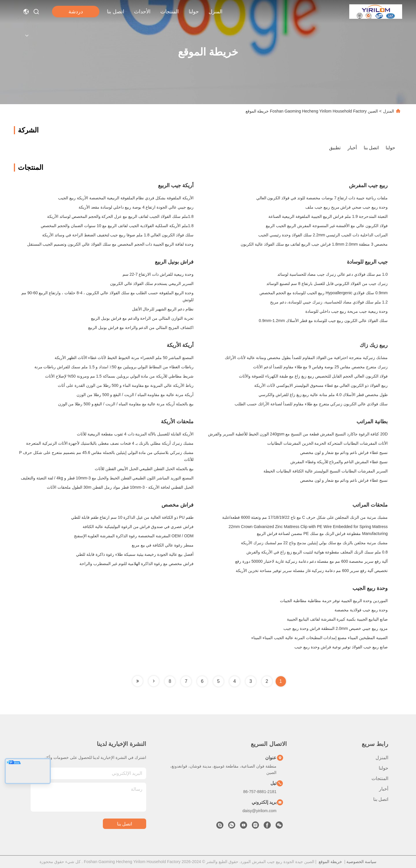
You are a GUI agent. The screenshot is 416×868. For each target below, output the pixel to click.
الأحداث (142, 12)
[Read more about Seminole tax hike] (154, 681)
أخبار (352, 148)
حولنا (194, 12)
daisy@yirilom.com (259, 811)
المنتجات (170, 12)
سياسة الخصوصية (361, 862)
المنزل (216, 12)
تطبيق (335, 148)
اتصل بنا (116, 12)
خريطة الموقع (330, 862)
